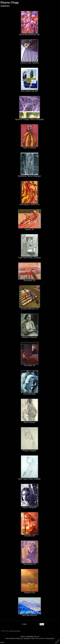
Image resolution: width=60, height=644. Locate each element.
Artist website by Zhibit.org (14, 638)
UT (38, 636)
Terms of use (40, 638)
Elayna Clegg (10, 2)
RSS (2, 642)
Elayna (23, 636)
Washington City (31, 636)
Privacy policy (50, 638)
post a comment (15, 631)
